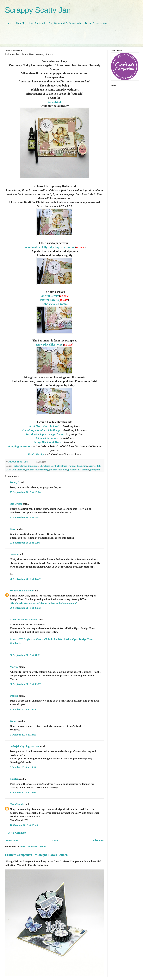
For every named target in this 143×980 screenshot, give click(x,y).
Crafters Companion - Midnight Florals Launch (36, 855)
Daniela (14, 696)
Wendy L (15, 482)
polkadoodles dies (58, 470)
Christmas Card (48, 466)
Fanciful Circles (49, 296)
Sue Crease (16, 504)
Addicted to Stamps (47, 438)
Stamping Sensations (20, 446)
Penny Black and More (47, 442)
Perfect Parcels (49, 300)
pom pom (95, 470)
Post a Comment (17, 833)
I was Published (37, 23)
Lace (8, 470)
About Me (20, 23)
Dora (13, 529)
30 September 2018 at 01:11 (25, 655)
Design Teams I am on (96, 23)
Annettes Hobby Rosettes (24, 620)
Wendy (14, 721)
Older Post (98, 840)
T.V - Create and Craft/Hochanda (65, 23)
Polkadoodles (18, 470)
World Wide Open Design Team (45, 434)
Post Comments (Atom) (33, 847)
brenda (14, 554)
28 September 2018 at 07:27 (25, 579)
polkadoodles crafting (37, 470)
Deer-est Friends (55, 102)
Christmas (33, 466)
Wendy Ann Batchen (21, 591)
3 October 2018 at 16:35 (23, 792)
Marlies (14, 667)
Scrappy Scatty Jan (38, 10)
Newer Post (12, 840)
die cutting (82, 466)
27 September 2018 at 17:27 (25, 517)
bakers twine (20, 466)
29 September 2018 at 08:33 (25, 608)
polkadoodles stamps (79, 470)
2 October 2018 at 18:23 (23, 735)
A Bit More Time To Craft (44, 426)
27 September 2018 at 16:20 (25, 492)
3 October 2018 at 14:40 (23, 767)
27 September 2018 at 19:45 (25, 543)
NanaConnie (17, 804)
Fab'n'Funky (36, 454)
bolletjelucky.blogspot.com (25, 746)
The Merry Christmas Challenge (41, 430)
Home (8, 23)
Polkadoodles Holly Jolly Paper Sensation (49, 247)
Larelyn (14, 779)
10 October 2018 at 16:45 (24, 825)
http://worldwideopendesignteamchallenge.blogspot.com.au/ (43, 603)
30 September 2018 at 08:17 (25, 684)
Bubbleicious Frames (55, 304)
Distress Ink (95, 466)
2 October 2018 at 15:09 (23, 709)
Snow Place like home (49, 345)
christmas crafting (66, 466)
